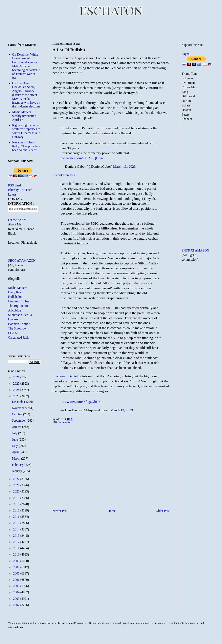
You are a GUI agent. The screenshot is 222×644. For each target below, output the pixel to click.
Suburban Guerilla (20, 315)
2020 (17, 491)
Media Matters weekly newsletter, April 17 (24, 116)
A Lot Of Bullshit (69, 50)
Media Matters (18, 288)
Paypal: (186, 54)
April (16, 452)
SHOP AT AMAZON (22, 260)
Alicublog (15, 310)
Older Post (163, 511)
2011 (17, 548)
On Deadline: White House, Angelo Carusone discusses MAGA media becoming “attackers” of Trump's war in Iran (26, 66)
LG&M (13, 333)
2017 (17, 510)
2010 (17, 554)
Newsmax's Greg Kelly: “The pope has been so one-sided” (26, 146)
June (15, 439)
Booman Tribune (19, 324)
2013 (17, 536)
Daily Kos (15, 292)
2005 (17, 586)
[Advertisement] (111, 29)
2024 (17, 390)
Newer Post (60, 511)
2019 (17, 498)
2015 (17, 523)
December (19, 402)
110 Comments (61, 422)
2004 (17, 592)
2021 (17, 485)
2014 (17, 529)
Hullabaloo (15, 297)
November (19, 408)
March (17, 458)
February (18, 465)
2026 (17, 377)
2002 (17, 605)
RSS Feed (15, 185)
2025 (17, 384)
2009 (17, 561)
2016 (17, 517)
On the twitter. (17, 220)
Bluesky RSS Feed (20, 190)
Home (112, 511)
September (19, 420)
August (17, 427)
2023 (17, 396)
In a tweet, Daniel (65, 376)
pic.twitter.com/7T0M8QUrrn (82, 158)
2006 (17, 580)
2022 (17, 479)
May (15, 446)
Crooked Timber (19, 301)
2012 (17, 542)
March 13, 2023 (124, 166)
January (17, 471)
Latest (12, 194)
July (15, 433)
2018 (17, 504)
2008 (17, 567)
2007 (17, 573)
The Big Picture (18, 306)
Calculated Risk (18, 337)
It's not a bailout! (64, 175)
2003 (17, 599)
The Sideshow (17, 328)
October (18, 414)
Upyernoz (14, 319)
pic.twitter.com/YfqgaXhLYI (81, 402)
